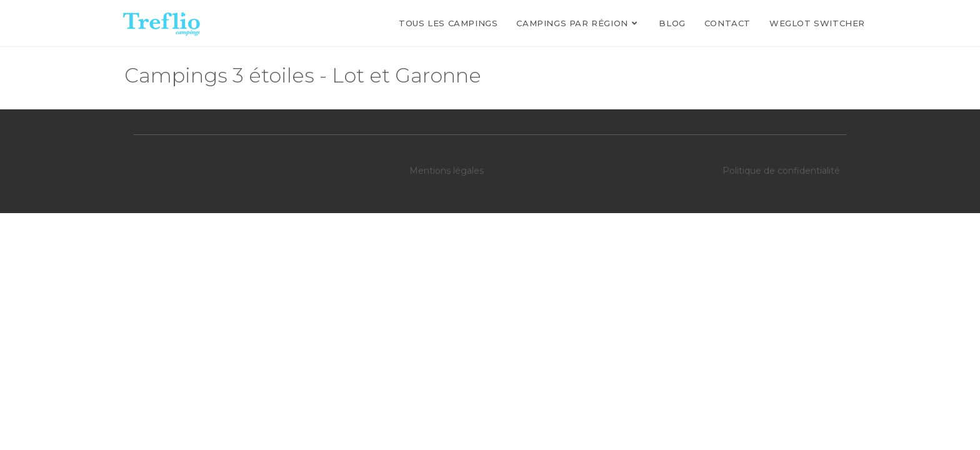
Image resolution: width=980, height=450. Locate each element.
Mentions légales (447, 171)
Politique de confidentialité (781, 171)
